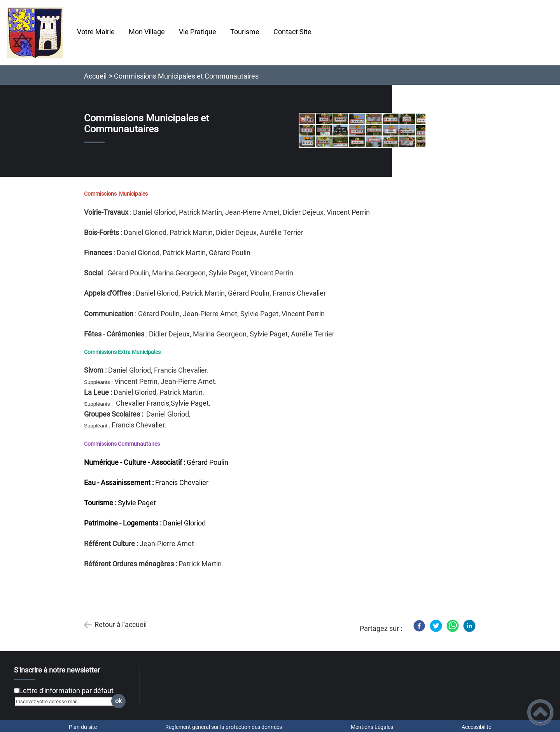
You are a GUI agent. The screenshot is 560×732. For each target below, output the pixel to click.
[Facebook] (419, 626)
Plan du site (83, 727)
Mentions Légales (372, 727)
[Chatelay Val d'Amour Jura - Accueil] (35, 33)
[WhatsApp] (453, 626)
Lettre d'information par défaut (66, 691)
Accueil (95, 76)
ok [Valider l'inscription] (118, 701)
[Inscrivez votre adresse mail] (66, 701)
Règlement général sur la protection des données (224, 727)
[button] (540, 712)
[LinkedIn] (469, 626)
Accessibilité (476, 727)
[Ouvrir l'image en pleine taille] (366, 131)
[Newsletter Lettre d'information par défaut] (17, 691)
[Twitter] (436, 626)
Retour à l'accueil (121, 624)
